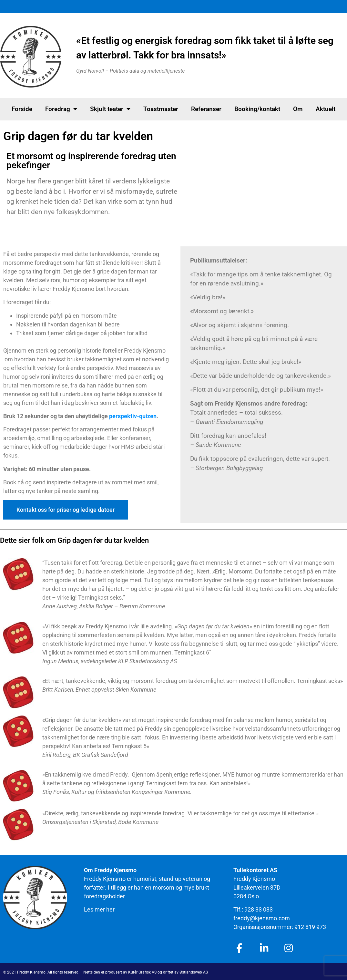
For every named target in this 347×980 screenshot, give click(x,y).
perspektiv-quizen (133, 416)
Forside (22, 109)
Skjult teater (110, 109)
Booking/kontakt (257, 109)
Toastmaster (161, 109)
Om (298, 109)
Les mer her (99, 909)
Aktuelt (326, 109)
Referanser (206, 109)
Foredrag (61, 109)
